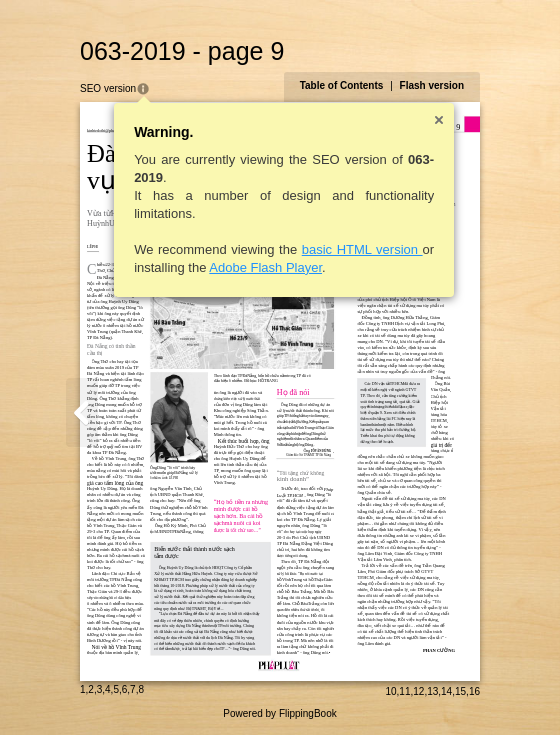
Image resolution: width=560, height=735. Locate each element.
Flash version (432, 85)
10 (390, 691)
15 (460, 691)
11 (404, 691)
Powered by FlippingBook (279, 713)
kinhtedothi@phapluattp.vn (109, 130)
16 (474, 691)
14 (446, 691)
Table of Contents (342, 85)
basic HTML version (362, 249)
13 (432, 691)
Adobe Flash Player (265, 267)
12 (418, 691)
